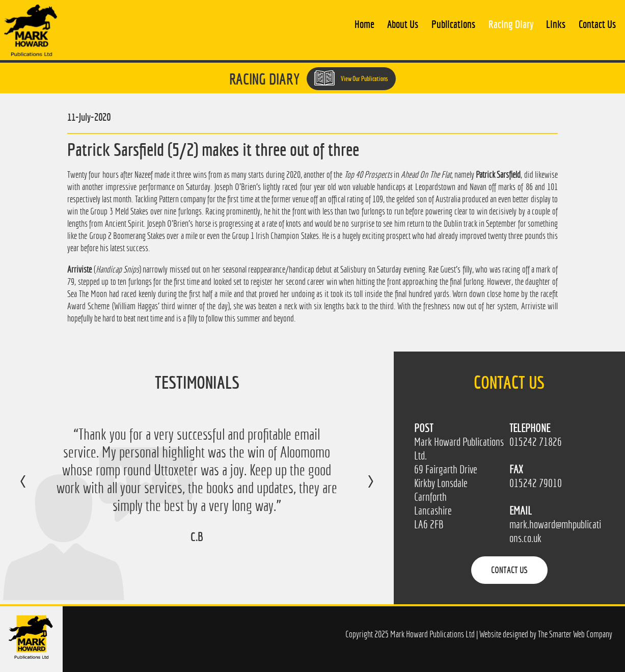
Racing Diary (511, 24)
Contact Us (597, 24)
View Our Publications (351, 78)
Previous (33, 489)
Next (360, 489)
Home (364, 24)
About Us (403, 24)
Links (556, 24)
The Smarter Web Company (575, 634)
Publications (453, 24)
